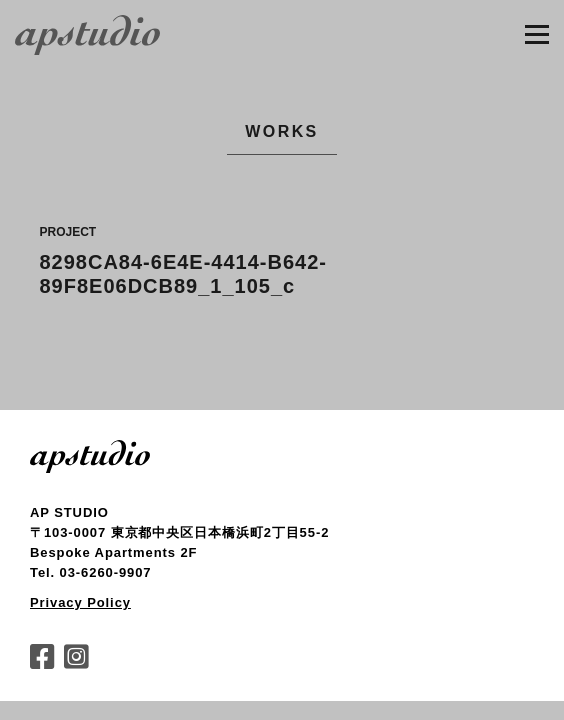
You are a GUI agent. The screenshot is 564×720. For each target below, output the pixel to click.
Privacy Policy (80, 602)
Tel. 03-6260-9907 (90, 572)
